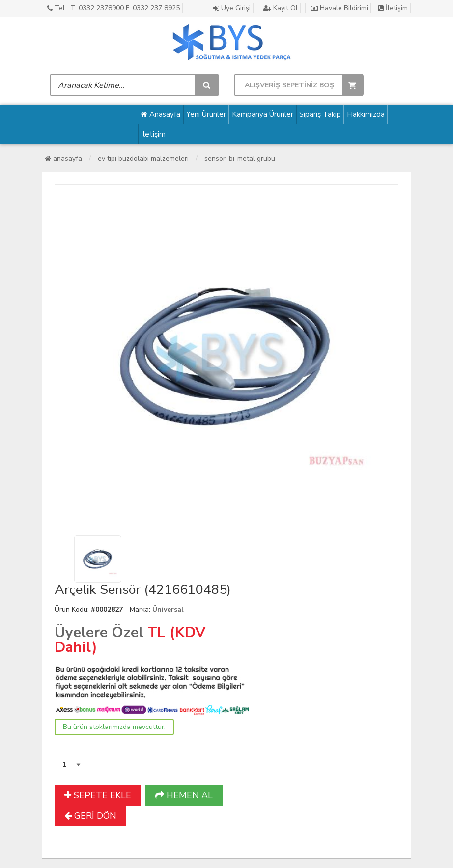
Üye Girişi (232, 8)
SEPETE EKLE (98, 795)
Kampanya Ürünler (263, 114)
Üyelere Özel (99, 632)
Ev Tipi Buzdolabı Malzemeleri (143, 158)
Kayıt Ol (281, 8)
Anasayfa (160, 114)
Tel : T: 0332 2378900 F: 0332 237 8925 (113, 8)
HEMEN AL (184, 795)
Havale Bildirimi (339, 8)
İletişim (393, 8)
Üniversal (168, 609)
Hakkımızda (366, 114)
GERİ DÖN (90, 816)
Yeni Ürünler (206, 114)
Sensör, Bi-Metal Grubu (240, 158)
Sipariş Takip (320, 114)
